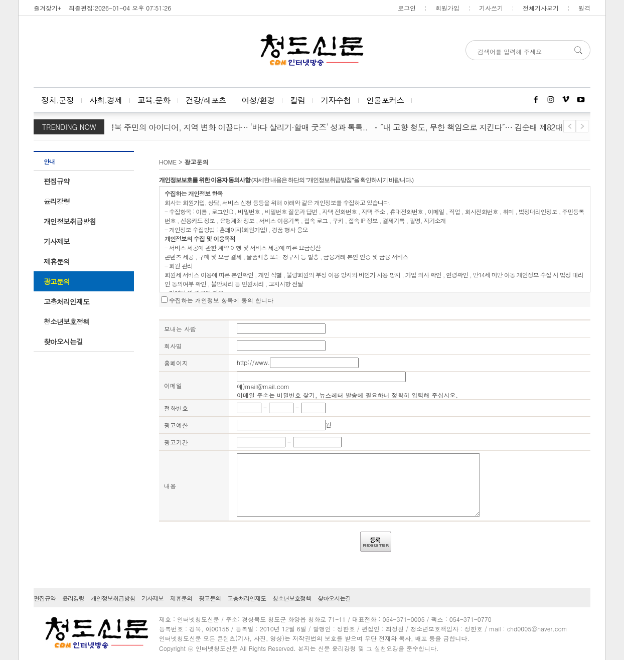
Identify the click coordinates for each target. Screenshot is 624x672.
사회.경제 (106, 100)
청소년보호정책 (66, 321)
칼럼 (297, 100)
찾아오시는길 (63, 342)
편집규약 (57, 181)
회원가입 (447, 8)
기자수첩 (336, 100)
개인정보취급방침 (70, 221)
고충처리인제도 (66, 301)
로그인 (407, 8)
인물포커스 (385, 100)
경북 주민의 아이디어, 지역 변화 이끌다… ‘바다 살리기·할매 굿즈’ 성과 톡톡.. (239, 127)
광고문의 (57, 281)
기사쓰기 (491, 8)
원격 (584, 8)
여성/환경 (258, 100)
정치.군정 (57, 100)
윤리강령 (57, 201)
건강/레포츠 (206, 100)
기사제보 (57, 241)
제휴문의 (57, 261)
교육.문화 (154, 100)
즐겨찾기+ (47, 8)
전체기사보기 (541, 8)
